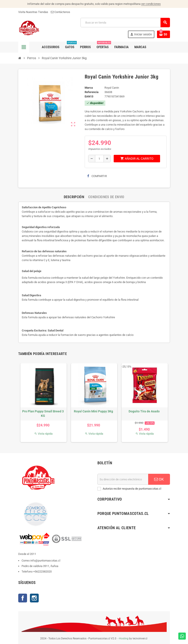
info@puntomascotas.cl (45, 561)
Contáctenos (60, 12)
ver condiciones (151, 4)
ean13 (89, 96)
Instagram (34, 598)
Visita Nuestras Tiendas (33, 12)
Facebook (23, 598)
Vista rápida (43, 434)
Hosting (124, 639)
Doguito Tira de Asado (144, 411)
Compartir (97, 176)
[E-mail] (123, 479)
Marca (89, 88)
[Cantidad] (99, 159)
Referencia (92, 92)
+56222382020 (42, 572)
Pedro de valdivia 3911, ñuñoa (40, 566)
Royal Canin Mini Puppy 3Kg (93, 411)
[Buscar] (125, 23)
